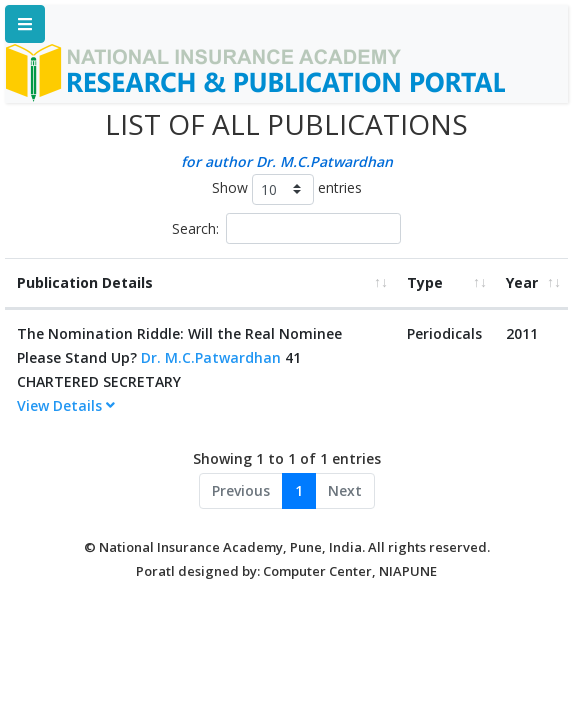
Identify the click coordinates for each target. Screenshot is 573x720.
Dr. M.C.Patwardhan (211, 357)
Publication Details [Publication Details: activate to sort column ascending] (85, 282)
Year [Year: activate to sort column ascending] (522, 282)
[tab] (200, 406)
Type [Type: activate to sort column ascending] (425, 282)
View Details (66, 405)
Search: (286, 228)
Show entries (287, 189)
